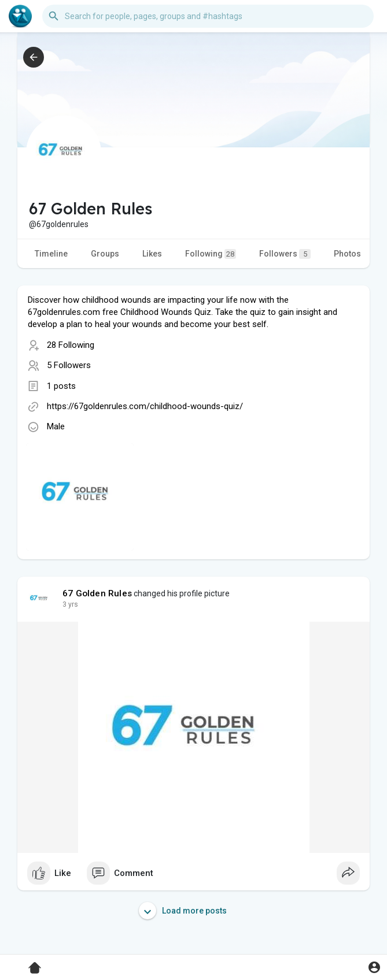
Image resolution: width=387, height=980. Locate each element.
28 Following (71, 345)
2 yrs (70, 604)
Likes (152, 254)
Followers (285, 254)
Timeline (51, 254)
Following (211, 254)
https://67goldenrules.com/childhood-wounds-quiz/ (145, 406)
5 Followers (69, 365)
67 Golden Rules (97, 593)
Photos (347, 254)
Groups (105, 254)
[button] (208, 16)
